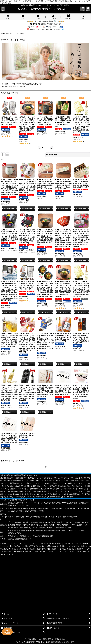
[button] (3, 9)
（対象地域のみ (35, 24)
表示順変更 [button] (52, 155)
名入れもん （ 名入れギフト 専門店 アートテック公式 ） (42, 9)
